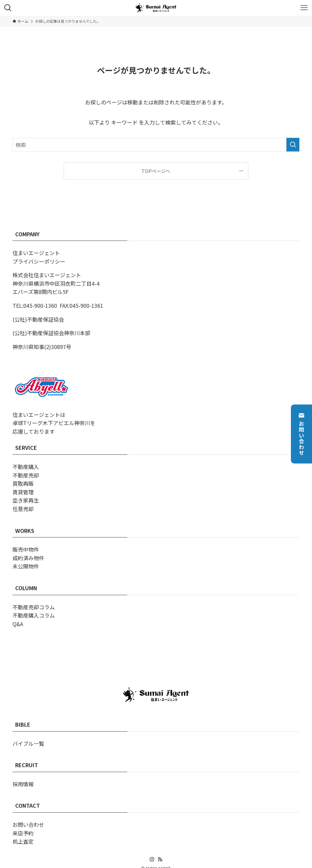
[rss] (160, 859)
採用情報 (23, 784)
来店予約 (23, 833)
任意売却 (23, 509)
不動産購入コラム (34, 615)
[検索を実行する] (293, 145)
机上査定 (23, 841)
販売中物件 (26, 549)
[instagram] (152, 859)
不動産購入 (26, 467)
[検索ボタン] (8, 8)
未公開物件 (26, 566)
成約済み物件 (28, 558)
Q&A (18, 624)
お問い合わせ (302, 434)
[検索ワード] (156, 145)
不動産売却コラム (34, 607)
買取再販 (23, 483)
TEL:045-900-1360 (35, 305)
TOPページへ (156, 171)
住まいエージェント (36, 253)
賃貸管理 (23, 492)
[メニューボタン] (304, 8)
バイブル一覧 (28, 743)
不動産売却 (26, 475)
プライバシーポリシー (39, 261)
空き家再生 (26, 500)
